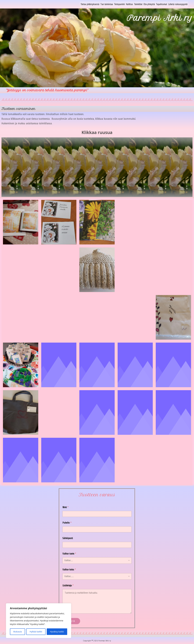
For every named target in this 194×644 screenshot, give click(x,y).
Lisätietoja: (68, 585)
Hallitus (129, 4)
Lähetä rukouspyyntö (178, 4)
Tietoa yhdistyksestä (90, 4)
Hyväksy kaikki (57, 632)
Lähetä (72, 621)
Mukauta (18, 632)
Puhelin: (67, 522)
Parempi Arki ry (160, 18)
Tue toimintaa (107, 4)
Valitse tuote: (69, 553)
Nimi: (65, 507)
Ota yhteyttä (149, 4)
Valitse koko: (69, 569)
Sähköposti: (68, 538)
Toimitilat (138, 4)
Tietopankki (119, 4)
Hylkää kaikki (36, 632)
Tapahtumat (162, 4)
